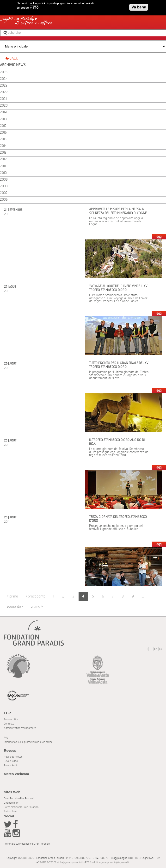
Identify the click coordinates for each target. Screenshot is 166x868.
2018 (3, 119)
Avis (6, 738)
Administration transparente (20, 728)
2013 (3, 153)
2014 (3, 146)
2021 (3, 99)
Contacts (9, 724)
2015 (3, 139)
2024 (4, 79)
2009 (4, 180)
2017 (3, 126)
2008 (4, 186)
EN (156, 649)
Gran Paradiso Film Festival (19, 798)
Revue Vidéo (11, 761)
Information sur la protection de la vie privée (28, 742)
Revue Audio (11, 765)
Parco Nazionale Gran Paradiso (21, 807)
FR (151, 649)
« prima (12, 596)
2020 (4, 106)
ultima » (37, 607)
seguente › (15, 607)
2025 (4, 72)
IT (147, 649)
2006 (4, 200)
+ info (34, 6)
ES (161, 649)
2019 (3, 112)
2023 (4, 86)
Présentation (11, 719)
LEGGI (159, 237)
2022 (4, 92)
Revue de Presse (13, 757)
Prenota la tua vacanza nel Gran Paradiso (27, 844)
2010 (3, 173)
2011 (3, 166)
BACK (12, 58)
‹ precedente (36, 596)
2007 (4, 193)
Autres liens (10, 811)
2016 (3, 133)
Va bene (139, 5)
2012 (3, 159)
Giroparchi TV (11, 803)
